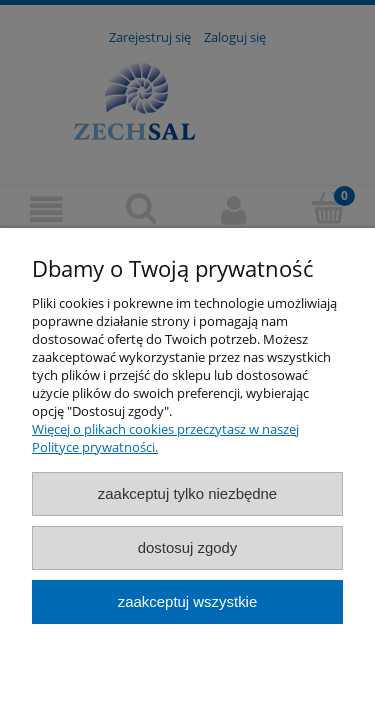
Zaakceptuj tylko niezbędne (187, 493)
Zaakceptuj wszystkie (187, 601)
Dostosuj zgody (188, 547)
